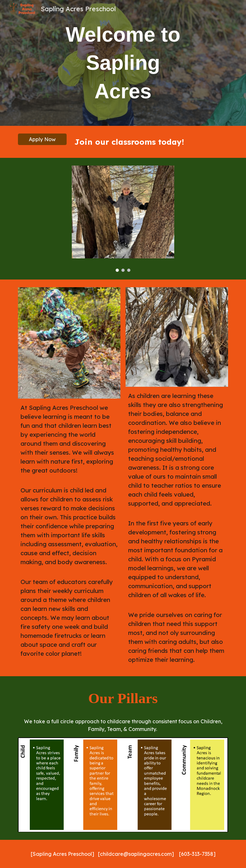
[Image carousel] (123, 219)
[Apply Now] (42, 139)
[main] (123, 63)
